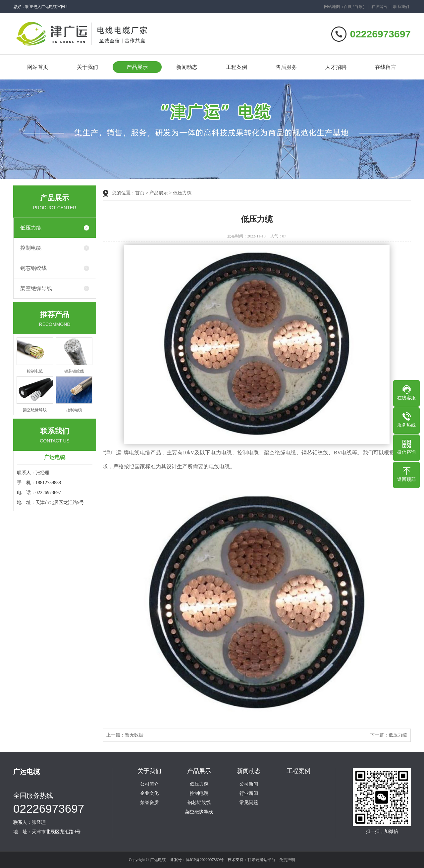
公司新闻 (249, 784)
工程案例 (237, 67)
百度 (348, 7)
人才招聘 (336, 67)
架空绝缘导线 (36, 288)
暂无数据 (134, 735)
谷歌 (359, 7)
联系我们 (401, 7)
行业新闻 (249, 793)
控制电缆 (31, 248)
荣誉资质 (149, 803)
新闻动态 (187, 67)
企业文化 (149, 793)
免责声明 (287, 860)
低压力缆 (31, 228)
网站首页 (38, 67)
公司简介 (149, 784)
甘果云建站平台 (261, 860)
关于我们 (87, 67)
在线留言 (379, 7)
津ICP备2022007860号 (205, 860)
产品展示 (137, 67)
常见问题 (249, 803)
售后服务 (286, 67)
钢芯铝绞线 (33, 268)
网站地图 (332, 7)
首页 (140, 193)
